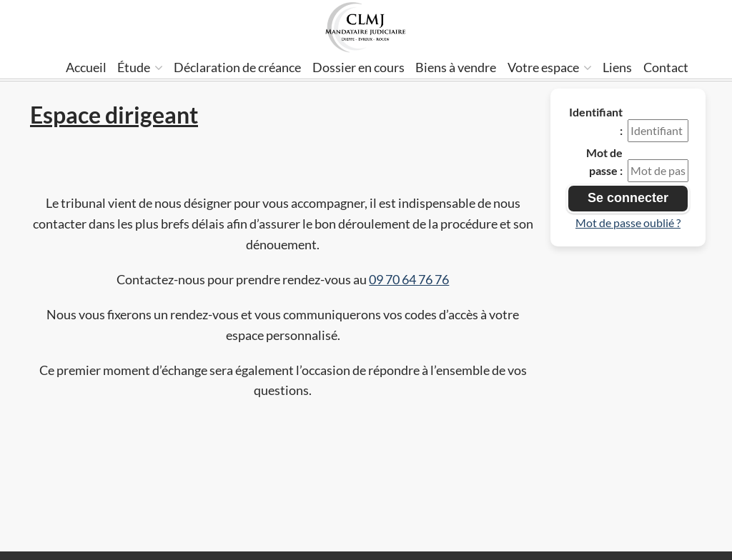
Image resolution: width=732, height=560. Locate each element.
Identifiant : (596, 121)
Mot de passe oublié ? (628, 222)
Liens (617, 67)
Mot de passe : (604, 162)
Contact (666, 67)
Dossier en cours (358, 67)
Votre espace (550, 67)
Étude (140, 67)
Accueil (86, 67)
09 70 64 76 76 (409, 279)
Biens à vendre (456, 67)
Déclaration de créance (237, 67)
